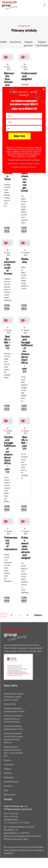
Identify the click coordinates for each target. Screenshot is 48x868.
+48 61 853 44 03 (11, 813)
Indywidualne (9, 764)
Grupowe (7, 760)
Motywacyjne (9, 777)
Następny (38, 615)
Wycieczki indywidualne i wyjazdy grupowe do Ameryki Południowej (13, 719)
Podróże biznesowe (11, 782)
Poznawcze (8, 786)
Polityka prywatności (27, 850)
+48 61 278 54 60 (11, 816)
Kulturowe (8, 773)
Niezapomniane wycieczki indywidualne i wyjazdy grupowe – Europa (13, 697)
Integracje (8, 769)
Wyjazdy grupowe (28, 44)
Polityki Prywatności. (30, 167)
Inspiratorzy (15, 42)
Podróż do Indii (10, 704)
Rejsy (6, 790)
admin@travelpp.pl (11, 820)
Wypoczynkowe (10, 794)
